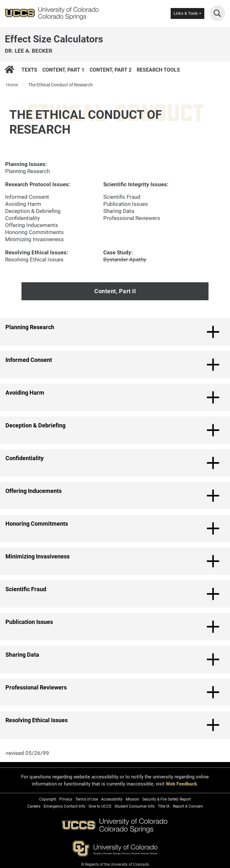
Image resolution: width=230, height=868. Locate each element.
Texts (29, 70)
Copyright (48, 799)
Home (12, 85)
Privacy (66, 799)
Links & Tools (187, 13)
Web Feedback (181, 784)
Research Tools (158, 70)
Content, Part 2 (111, 70)
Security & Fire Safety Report (167, 799)
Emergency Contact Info (64, 806)
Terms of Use (87, 799)
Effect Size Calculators (54, 39)
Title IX (164, 806)
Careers (34, 806)
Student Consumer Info (135, 806)
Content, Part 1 (63, 70)
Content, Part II (115, 291)
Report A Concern (188, 806)
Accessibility (112, 799)
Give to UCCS (100, 806)
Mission (132, 799)
